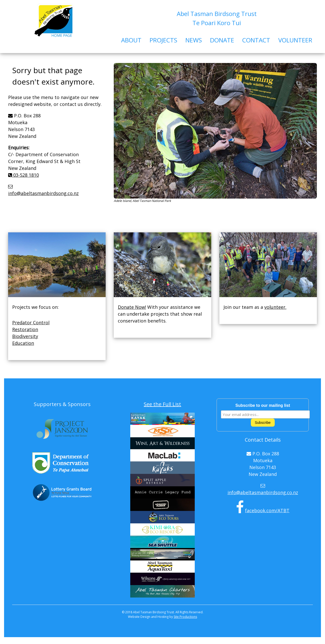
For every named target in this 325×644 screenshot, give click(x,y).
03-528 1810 (23, 175)
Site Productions (185, 617)
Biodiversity (25, 336)
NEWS (194, 40)
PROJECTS (163, 40)
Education (23, 343)
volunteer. (275, 307)
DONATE (222, 40)
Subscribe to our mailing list (263, 405)
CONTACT (256, 40)
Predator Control (31, 323)
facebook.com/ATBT (267, 510)
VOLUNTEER (295, 40)
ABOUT (131, 40)
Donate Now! (132, 307)
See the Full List (162, 404)
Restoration (25, 329)
